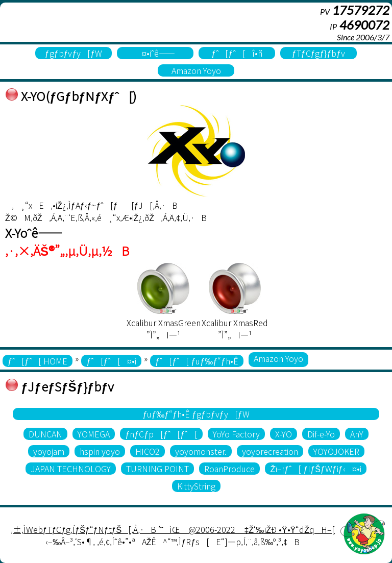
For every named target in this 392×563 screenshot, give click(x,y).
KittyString (196, 486)
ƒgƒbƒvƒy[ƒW (74, 53)
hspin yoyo (100, 451)
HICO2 (148, 451)
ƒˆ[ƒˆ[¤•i (111, 361)
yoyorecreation (270, 451)
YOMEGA (94, 434)
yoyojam (49, 451)
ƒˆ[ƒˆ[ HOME (38, 361)
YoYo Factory (236, 434)
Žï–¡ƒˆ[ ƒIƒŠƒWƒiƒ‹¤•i (315, 469)
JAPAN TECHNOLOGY (71, 469)
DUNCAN (45, 434)
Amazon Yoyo (196, 70)
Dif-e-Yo (321, 434)
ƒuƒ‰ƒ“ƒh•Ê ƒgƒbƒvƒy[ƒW (196, 414)
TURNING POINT (157, 469)
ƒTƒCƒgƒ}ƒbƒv (318, 53)
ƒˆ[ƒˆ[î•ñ (237, 53)
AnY (357, 434)
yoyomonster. (201, 451)
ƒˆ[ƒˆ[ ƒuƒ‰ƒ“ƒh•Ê (197, 361)
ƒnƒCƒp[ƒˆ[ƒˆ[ (161, 434)
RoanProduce (229, 469)
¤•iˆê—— (155, 53)
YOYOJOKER (336, 451)
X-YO (284, 434)
